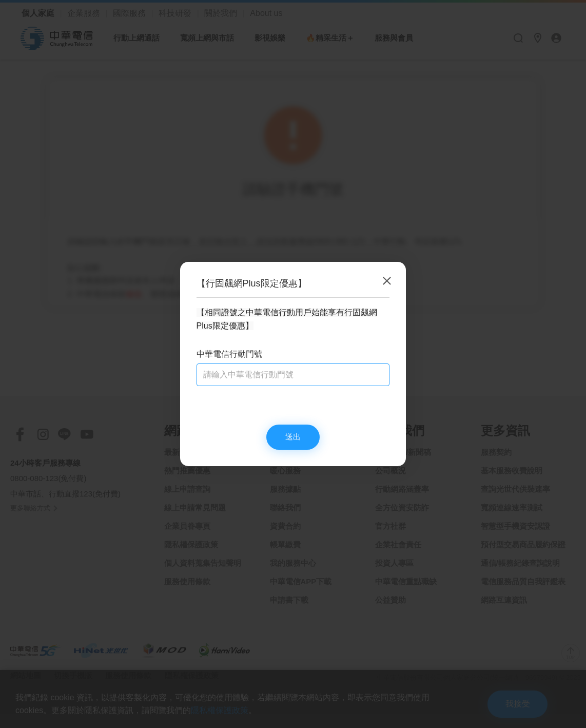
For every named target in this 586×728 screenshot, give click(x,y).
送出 (293, 437)
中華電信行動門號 (229, 353)
